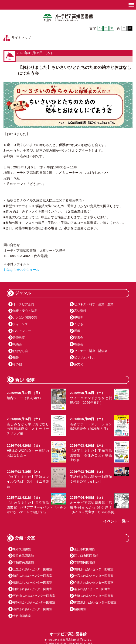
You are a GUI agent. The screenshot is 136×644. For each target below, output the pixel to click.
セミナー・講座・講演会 (91, 351)
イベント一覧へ (116, 521)
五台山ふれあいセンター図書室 (34, 596)
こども (79, 324)
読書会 (79, 338)
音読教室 (19, 338)
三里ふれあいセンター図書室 (32, 569)
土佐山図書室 (22, 616)
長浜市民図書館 (23, 556)
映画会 (17, 344)
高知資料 (80, 311)
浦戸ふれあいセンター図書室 (32, 609)
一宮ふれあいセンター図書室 (94, 576)
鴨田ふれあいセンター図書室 (94, 569)
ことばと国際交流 (25, 318)
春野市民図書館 (85, 562)
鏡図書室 (80, 609)
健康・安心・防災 (25, 311)
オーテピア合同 (23, 304)
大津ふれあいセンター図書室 (94, 596)
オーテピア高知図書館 (68, 18)
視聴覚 (79, 318)
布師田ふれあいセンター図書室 (34, 602)
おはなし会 (20, 351)
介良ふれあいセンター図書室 (94, 583)
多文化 (79, 364)
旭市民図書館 (22, 549)
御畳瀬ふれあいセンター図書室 (95, 602)
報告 (16, 357)
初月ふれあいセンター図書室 (32, 576)
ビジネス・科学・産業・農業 (94, 304)
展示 (77, 331)
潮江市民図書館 (85, 549)
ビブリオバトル (85, 357)
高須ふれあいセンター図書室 (32, 583)
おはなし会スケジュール (21, 270)
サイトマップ (21, 38)
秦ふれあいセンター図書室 (92, 589)
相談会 (79, 344)
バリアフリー (22, 331)
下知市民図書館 (23, 562)
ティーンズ (20, 324)
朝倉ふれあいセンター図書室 (32, 589)
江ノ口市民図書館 (86, 556)
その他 (17, 364)
